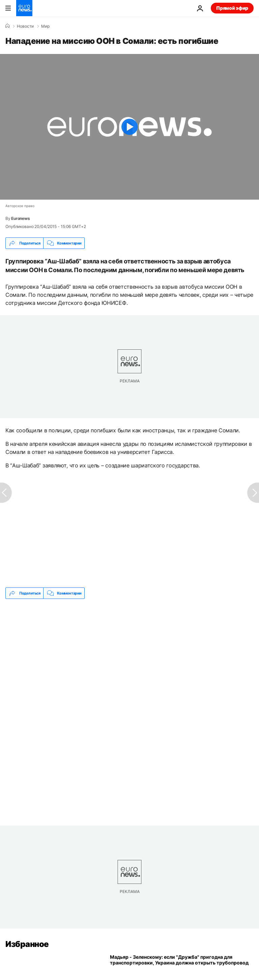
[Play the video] (129, 127)
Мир (45, 26)
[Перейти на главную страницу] (24, 8)
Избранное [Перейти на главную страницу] (27, 944)
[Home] (7, 26)
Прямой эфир (232, 8)
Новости (25, 26)
